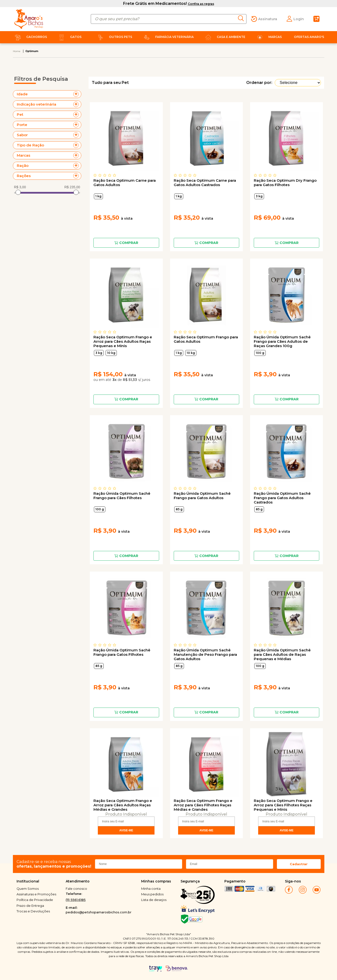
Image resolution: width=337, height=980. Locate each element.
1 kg (98, 196)
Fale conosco (76, 889)
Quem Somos (28, 889)
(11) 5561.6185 (76, 900)
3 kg (259, 196)
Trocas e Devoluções (33, 911)
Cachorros (30, 37)
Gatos (69, 37)
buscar (242, 18)
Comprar (129, 243)
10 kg (111, 353)
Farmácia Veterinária (168, 37)
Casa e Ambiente (224, 37)
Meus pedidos (152, 894)
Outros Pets (114, 37)
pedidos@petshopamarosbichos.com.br (99, 912)
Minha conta (151, 889)
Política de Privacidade (35, 900)
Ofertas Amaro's (309, 37)
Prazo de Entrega (30, 906)
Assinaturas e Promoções (36, 894)
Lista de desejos (154, 900)
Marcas (268, 37)
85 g (179, 509)
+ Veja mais (77, 94)
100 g (260, 353)
